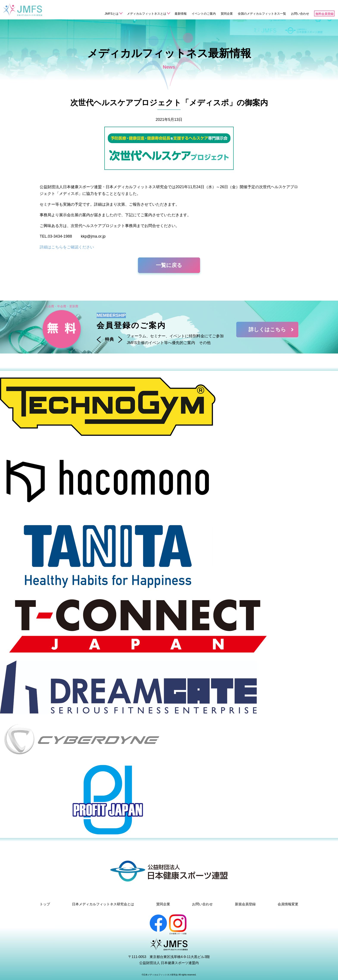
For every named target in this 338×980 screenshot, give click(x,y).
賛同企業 (227, 14)
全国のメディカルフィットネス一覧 (262, 14)
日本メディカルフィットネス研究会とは (103, 904)
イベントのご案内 (204, 14)
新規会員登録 (245, 904)
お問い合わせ (300, 14)
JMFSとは (112, 14)
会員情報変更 (288, 904)
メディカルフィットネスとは (147, 14)
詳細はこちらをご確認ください (67, 247)
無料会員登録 (324, 14)
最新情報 (181, 14)
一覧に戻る (169, 265)
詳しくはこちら (272, 329)
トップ (45, 904)
